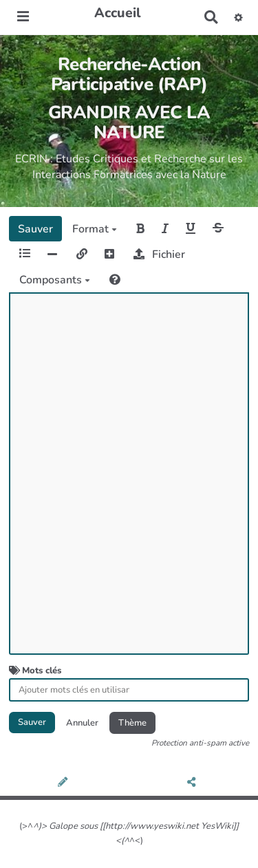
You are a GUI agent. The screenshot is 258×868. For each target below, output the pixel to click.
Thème (132, 723)
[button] (239, 17)
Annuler (82, 723)
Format (95, 229)
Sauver (35, 229)
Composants (55, 280)
